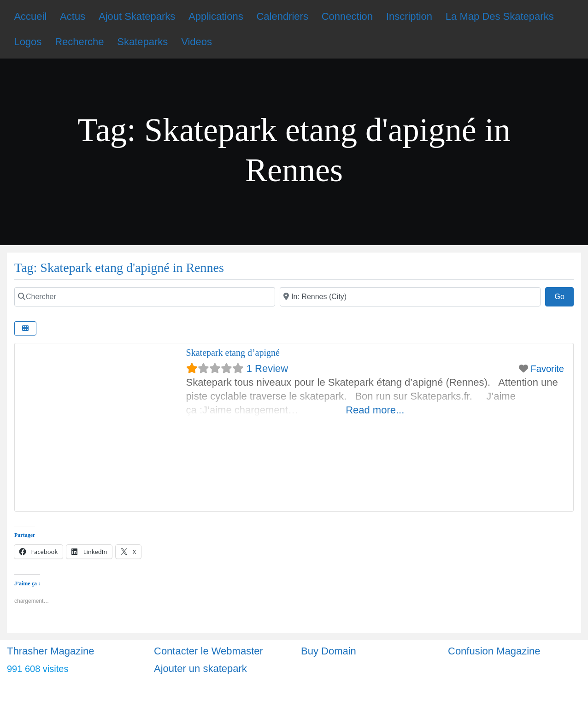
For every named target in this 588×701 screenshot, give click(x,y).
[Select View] (25, 328)
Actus (73, 16)
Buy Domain (329, 651)
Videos (197, 42)
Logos (28, 42)
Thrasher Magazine (51, 651)
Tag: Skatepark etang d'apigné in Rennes (119, 268)
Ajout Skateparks (137, 16)
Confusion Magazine (494, 651)
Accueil (30, 16)
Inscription (409, 16)
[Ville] (410, 297)
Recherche (79, 42)
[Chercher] (145, 297)
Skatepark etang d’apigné (233, 353)
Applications (216, 16)
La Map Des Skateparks (500, 16)
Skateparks (142, 42)
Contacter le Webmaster (209, 651)
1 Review (267, 368)
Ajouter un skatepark (200, 669)
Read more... (375, 410)
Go (564, 295)
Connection (347, 16)
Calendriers (282, 16)
